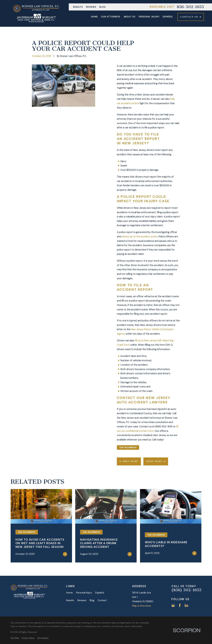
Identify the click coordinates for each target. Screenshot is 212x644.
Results (78, 7)
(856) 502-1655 (186, 590)
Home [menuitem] (94, 17)
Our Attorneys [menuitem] (111, 17)
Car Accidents (128, 447)
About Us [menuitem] (130, 17)
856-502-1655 (190, 7)
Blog (102, 7)
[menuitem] (15, 638)
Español (100, 593)
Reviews (91, 7)
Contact (102, 600)
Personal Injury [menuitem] (149, 17)
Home (69, 593)
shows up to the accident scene (140, 237)
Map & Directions (142, 606)
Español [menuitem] (168, 17)
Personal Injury (84, 593)
